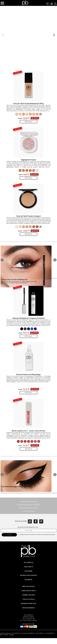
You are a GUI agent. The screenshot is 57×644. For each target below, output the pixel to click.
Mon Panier (28, 571)
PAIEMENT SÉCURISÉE (28, 508)
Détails (28, 122)
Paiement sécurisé (28, 595)
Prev (2, 260)
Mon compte (28, 567)
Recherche (29, 580)
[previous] (3, 35)
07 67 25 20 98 (28, 511)
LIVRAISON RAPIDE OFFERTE (28, 505)
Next (55, 260)
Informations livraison (29, 575)
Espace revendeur (28, 608)
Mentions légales (29, 586)
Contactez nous (29, 599)
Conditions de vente (28, 591)
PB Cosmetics (29, 562)
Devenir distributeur (28, 604)
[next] (54, 35)
